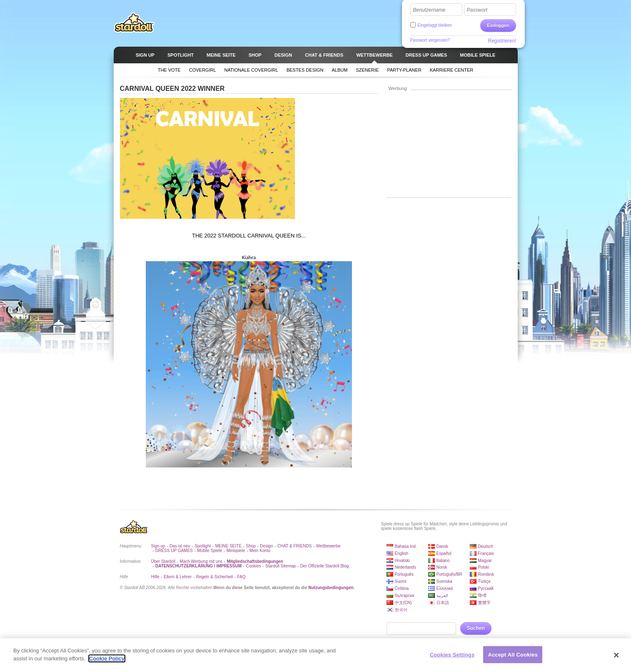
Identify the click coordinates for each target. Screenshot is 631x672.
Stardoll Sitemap (281, 566)
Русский (486, 588)
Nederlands (405, 567)
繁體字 (484, 603)
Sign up (158, 546)
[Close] (616, 659)
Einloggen (498, 25)
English (402, 553)
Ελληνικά (445, 588)
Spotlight (203, 546)
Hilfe (155, 577)
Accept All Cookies (513, 658)
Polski (484, 567)
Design (266, 546)
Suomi (401, 581)
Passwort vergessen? (430, 40)
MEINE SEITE (228, 546)
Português (404, 574)
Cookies (253, 566)
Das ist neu (180, 546)
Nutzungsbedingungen (331, 588)
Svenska (444, 581)
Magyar (485, 561)
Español (444, 553)
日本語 (443, 603)
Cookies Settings (452, 658)
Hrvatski (402, 561)
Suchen (476, 628)
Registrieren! (502, 41)
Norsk (442, 567)
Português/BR (449, 574)
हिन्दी (482, 596)
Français (486, 553)
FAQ (242, 577)
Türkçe (485, 581)
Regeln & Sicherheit (214, 577)
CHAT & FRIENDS (294, 546)
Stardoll (134, 22)
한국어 (401, 610)
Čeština (402, 588)
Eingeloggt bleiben (435, 25)
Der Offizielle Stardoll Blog (325, 566)
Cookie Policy (107, 662)
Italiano (443, 561)
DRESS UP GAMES (174, 551)
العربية (442, 596)
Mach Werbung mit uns (201, 561)
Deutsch (486, 546)
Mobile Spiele (210, 551)
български (405, 596)
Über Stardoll (163, 561)
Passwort (477, 10)
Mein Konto (260, 551)
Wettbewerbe (328, 546)
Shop (251, 546)
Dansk (442, 546)
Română (486, 574)
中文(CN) (403, 603)
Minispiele (236, 551)
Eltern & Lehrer (178, 577)
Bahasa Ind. (406, 546)
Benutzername (429, 10)
